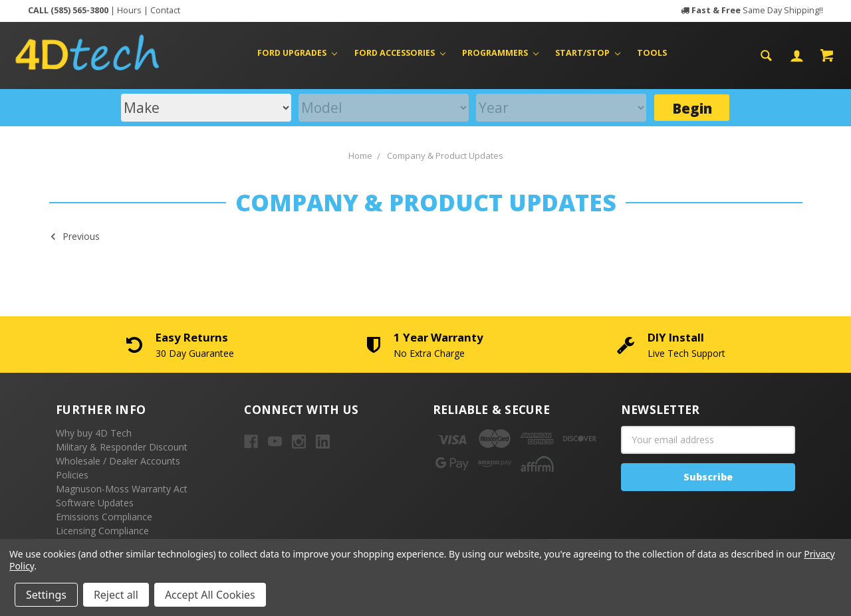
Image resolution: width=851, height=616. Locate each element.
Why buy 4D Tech (94, 433)
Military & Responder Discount (122, 447)
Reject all (116, 595)
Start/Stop (588, 53)
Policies (72, 475)
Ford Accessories (400, 53)
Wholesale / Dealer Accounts (118, 461)
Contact (165, 10)
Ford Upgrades (297, 53)
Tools (652, 53)
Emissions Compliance (104, 517)
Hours (129, 10)
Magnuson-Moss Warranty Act (122, 489)
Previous (75, 236)
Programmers (500, 53)
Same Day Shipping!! (757, 10)
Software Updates (95, 503)
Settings (46, 595)
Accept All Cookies (210, 595)
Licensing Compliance (102, 531)
